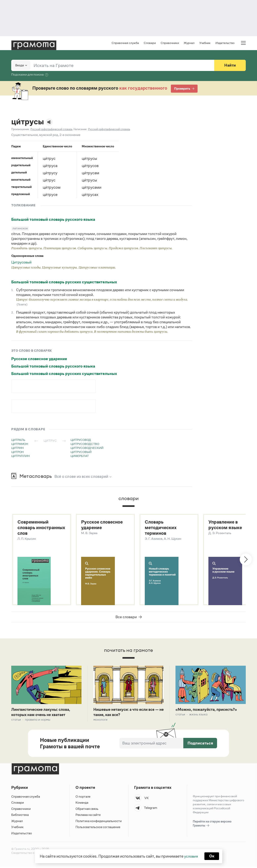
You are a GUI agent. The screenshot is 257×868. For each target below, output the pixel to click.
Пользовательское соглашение (98, 828)
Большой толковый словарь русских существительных (64, 282)
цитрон (17, 452)
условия (191, 856)
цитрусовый (81, 452)
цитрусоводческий (87, 448)
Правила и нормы (38, 721)
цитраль (18, 440)
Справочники (170, 43)
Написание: (80, 130)
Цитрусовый (21, 263)
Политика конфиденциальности (99, 822)
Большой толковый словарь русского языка (53, 220)
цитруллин (20, 456)
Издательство (225, 43)
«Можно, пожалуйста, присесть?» (208, 710)
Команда (82, 804)
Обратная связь (87, 810)
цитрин (17, 448)
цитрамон (20, 444)
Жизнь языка (198, 715)
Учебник (205, 43)
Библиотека (20, 816)
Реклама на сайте (88, 816)
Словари (150, 43)
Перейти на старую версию (212, 825)
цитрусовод (81, 440)
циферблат (80, 456)
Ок (212, 856)
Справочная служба (125, 43)
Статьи (16, 721)
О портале (83, 798)
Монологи (100, 721)
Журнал (189, 43)
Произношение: (20, 130)
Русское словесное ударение (39, 359)
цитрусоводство (85, 444)
